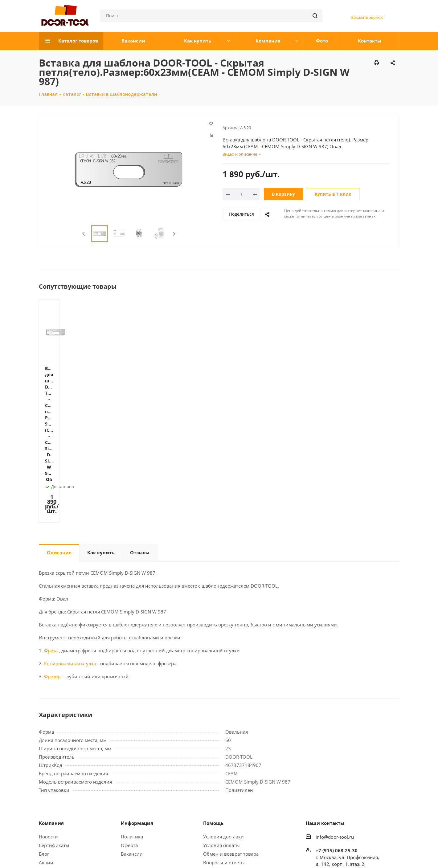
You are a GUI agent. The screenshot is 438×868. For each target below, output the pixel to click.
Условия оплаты (221, 739)
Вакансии (132, 748)
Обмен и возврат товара (231, 748)
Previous (84, 234)
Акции (46, 756)
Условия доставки (223, 730)
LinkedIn (395, 852)
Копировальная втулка (70, 557)
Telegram (364, 852)
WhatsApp (379, 852)
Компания (51, 717)
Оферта (129, 739)
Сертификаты (54, 739)
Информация (137, 717)
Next (174, 234)
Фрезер (52, 570)
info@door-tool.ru (335, 731)
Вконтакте (349, 852)
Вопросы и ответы (224, 756)
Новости (48, 730)
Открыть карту (332, 792)
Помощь (213, 717)
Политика (132, 730)
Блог (44, 748)
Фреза (51, 544)
